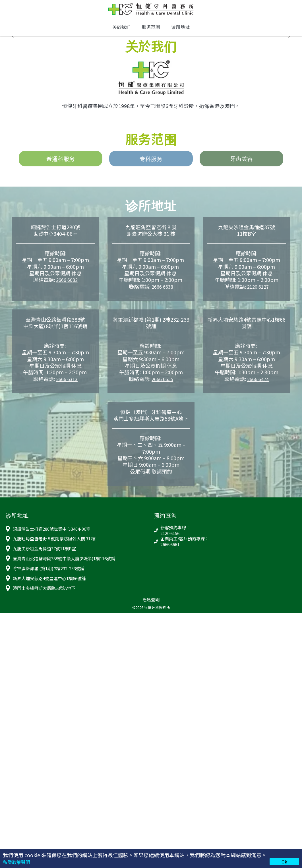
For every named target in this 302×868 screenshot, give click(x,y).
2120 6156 (170, 539)
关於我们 (121, 31)
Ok (284, 862)
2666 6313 (67, 385)
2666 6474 (258, 385)
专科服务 (151, 163)
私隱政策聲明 (18, 862)
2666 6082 (67, 285)
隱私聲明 (151, 605)
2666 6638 (162, 292)
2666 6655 (162, 385)
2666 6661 (170, 550)
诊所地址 (181, 31)
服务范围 (151, 31)
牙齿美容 (241, 163)
